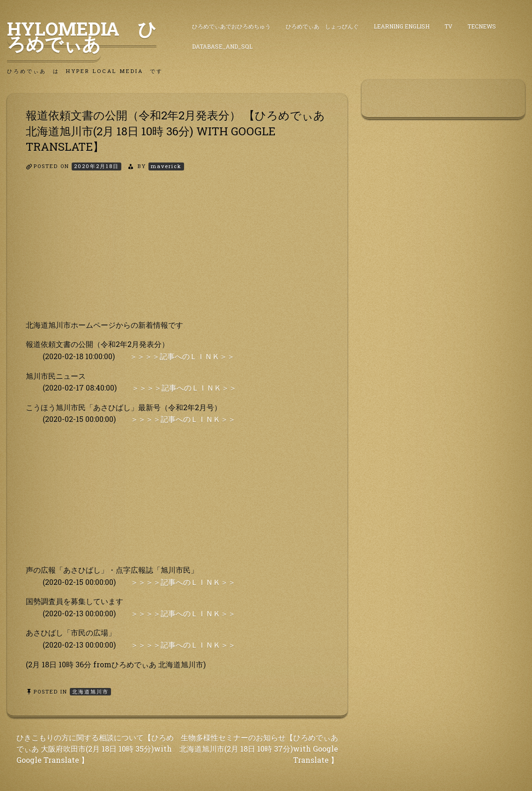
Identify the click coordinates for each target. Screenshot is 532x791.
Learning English (402, 26)
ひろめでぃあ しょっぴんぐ (322, 26)
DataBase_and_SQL (222, 46)
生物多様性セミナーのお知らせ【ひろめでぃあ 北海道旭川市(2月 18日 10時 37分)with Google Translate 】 (259, 749)
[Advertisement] (177, 253)
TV (448, 26)
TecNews (482, 26)
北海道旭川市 (90, 691)
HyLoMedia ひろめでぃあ (82, 36)
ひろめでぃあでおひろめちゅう (231, 26)
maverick (166, 166)
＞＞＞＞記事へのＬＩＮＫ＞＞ (182, 356)
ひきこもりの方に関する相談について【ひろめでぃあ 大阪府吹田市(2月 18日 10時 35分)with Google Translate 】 (95, 749)
